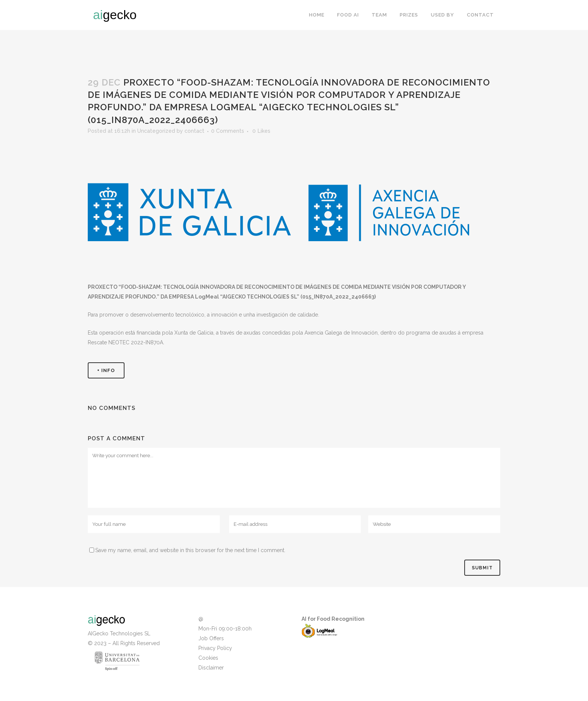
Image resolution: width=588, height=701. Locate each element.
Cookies (208, 658)
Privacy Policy (215, 648)
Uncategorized (156, 131)
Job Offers (211, 638)
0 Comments (228, 131)
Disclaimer (211, 668)
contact (194, 131)
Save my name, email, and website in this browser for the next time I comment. (190, 550)
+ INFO (106, 370)
